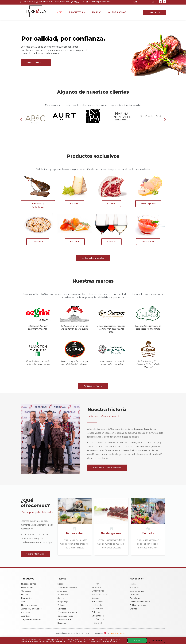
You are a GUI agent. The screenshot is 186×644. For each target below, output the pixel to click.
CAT (135, 2)
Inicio (59, 12)
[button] (21, 119)
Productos (77, 12)
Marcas (97, 12)
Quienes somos (117, 12)
